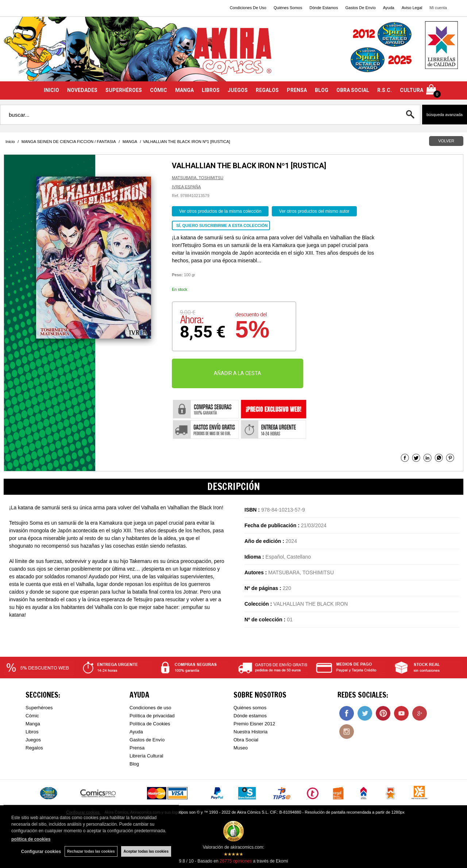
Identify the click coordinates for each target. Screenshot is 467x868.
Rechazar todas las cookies (91, 851)
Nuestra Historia (250, 732)
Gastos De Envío (360, 8)
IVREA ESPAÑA (186, 187)
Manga (33, 724)
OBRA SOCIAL (353, 90)
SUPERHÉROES (124, 90)
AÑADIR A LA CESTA (238, 373)
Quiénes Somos (288, 8)
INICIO (51, 90)
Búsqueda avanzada (445, 115)
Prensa (137, 748)
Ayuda (389, 8)
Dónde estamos (250, 716)
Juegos (33, 740)
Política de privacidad (152, 716)
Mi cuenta (438, 8)
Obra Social (246, 740)
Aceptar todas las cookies (146, 851)
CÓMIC (159, 90)
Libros (32, 732)
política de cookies (31, 839)
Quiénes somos (250, 708)
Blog (134, 764)
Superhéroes (39, 708)
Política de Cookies (150, 724)
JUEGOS (238, 90)
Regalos (34, 748)
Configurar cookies (41, 852)
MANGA (184, 90)
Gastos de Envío (147, 740)
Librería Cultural (146, 756)
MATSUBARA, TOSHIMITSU (198, 178)
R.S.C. (385, 90)
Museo (241, 748)
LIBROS (211, 90)
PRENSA (297, 90)
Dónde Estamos (324, 8)
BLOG (322, 90)
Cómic (32, 716)
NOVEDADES (82, 90)
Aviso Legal (412, 8)
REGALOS (267, 90)
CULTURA (412, 90)
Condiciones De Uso (248, 8)
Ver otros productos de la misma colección (220, 211)
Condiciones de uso (150, 708)
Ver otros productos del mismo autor (314, 211)
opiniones (236, 861)
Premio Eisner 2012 (254, 724)
